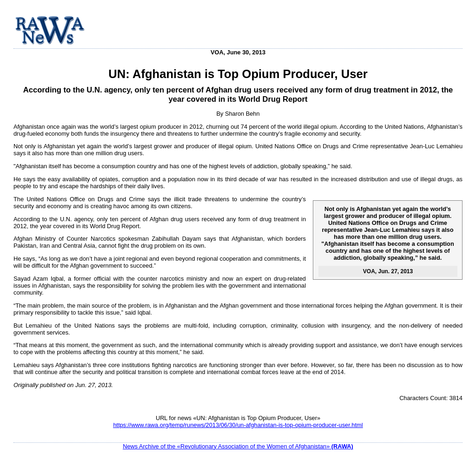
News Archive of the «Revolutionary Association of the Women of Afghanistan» (238, 446)
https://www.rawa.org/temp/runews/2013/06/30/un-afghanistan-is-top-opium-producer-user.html (238, 425)
